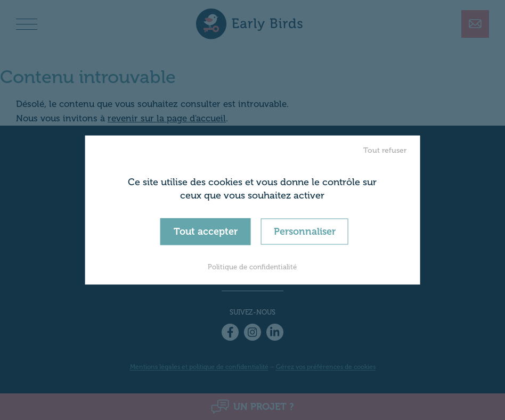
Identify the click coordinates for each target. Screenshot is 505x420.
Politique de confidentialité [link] (252, 267)
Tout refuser (385, 150)
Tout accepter (206, 231)
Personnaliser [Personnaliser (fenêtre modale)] (305, 231)
